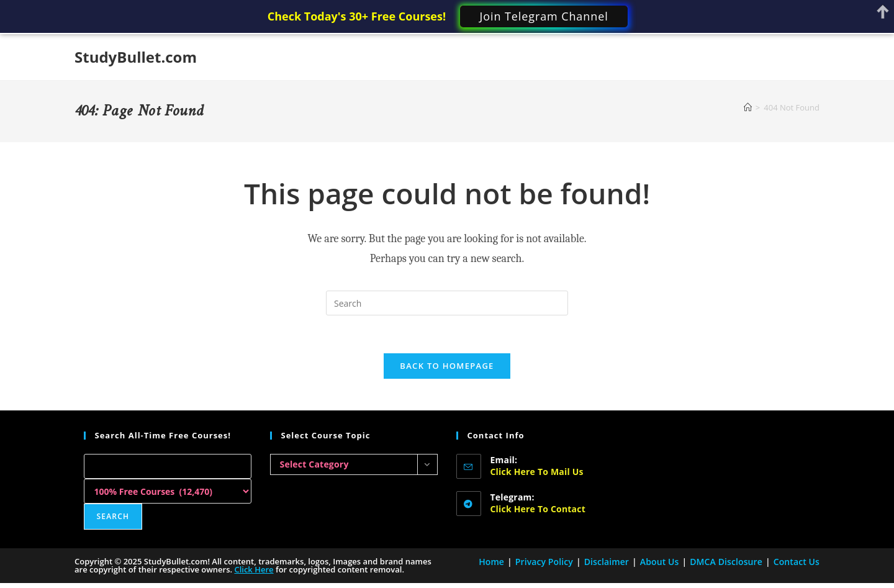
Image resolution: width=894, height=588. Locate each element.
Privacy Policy (544, 562)
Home (491, 562)
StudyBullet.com (136, 57)
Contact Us (797, 562)
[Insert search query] (447, 303)
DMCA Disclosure (726, 562)
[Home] (748, 107)
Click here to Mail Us (537, 472)
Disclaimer (607, 562)
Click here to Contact (538, 509)
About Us (660, 562)
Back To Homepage (447, 366)
